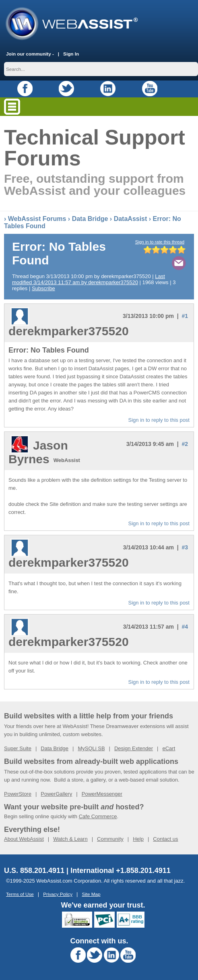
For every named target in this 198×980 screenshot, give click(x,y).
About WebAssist (24, 839)
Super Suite (18, 748)
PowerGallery (56, 794)
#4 (185, 627)
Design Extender (134, 748)
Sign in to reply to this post (159, 420)
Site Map (91, 894)
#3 (185, 547)
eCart (169, 748)
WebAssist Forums (37, 219)
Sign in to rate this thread (160, 242)
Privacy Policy (58, 894)
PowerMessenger (102, 794)
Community (110, 839)
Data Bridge (90, 219)
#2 (185, 444)
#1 (185, 316)
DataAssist (131, 219)
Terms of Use (20, 894)
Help (138, 839)
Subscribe (43, 288)
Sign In (71, 54)
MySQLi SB (91, 748)
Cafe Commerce (98, 816)
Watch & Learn (70, 839)
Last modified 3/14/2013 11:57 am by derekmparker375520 (89, 279)
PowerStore (18, 794)
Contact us (165, 839)
